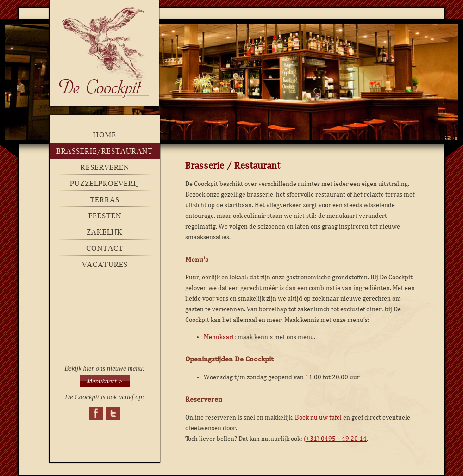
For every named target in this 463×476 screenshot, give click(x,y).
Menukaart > (105, 381)
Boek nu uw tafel (318, 417)
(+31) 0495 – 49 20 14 (335, 439)
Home (105, 135)
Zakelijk (105, 232)
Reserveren (105, 167)
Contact (105, 248)
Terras (105, 200)
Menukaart (219, 337)
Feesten (105, 216)
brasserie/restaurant (105, 151)
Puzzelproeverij (105, 183)
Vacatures (105, 264)
